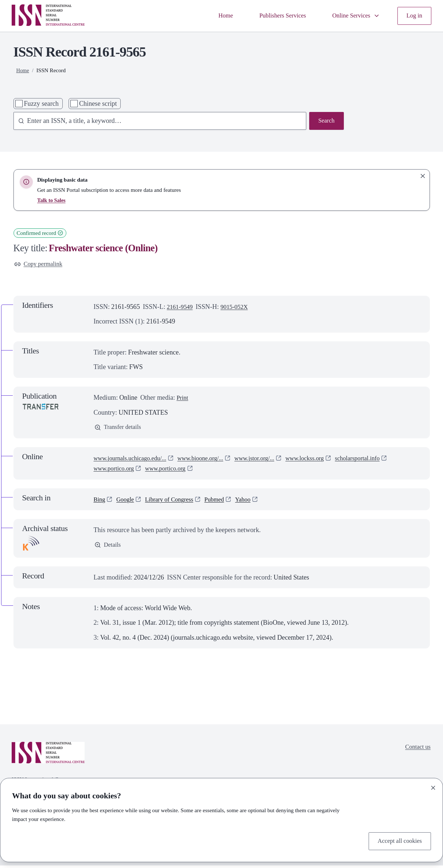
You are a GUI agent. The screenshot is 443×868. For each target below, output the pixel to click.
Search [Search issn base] (325, 121)
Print (183, 399)
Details (109, 548)
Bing (100, 502)
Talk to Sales (52, 200)
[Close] (433, 786)
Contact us (417, 750)
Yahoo (254, 502)
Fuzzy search (41, 104)
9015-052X (238, 308)
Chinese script (98, 104)
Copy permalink (40, 265)
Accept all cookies (397, 841)
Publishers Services (274, 16)
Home (214, 16)
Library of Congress (175, 502)
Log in (413, 16)
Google (127, 502)
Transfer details (120, 429)
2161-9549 (181, 308)
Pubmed (224, 502)
